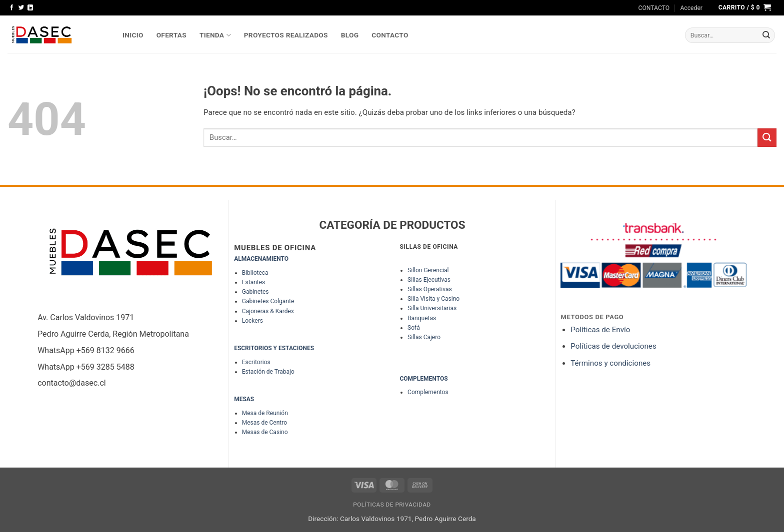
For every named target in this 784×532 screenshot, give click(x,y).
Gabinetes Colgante (268, 301)
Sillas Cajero (424, 337)
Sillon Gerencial (428, 270)
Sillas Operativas (430, 289)
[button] (691, 8)
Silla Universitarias (432, 308)
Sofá (414, 328)
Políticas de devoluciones (614, 346)
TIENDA (215, 35)
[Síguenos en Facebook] (12, 8)
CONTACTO (654, 8)
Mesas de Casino (265, 432)
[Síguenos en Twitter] (21, 8)
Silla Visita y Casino (433, 299)
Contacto (390, 35)
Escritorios (256, 362)
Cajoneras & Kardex (268, 311)
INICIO (133, 35)
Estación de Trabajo (268, 372)
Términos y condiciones (610, 363)
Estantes (254, 282)
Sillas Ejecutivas (429, 280)
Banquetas (422, 318)
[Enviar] (766, 35)
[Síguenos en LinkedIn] (30, 8)
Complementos (428, 392)
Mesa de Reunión (265, 413)
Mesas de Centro (264, 423)
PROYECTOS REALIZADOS (286, 35)
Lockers (252, 321)
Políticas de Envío (600, 330)
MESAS (244, 399)
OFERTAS (171, 35)
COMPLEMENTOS (423, 379)
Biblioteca (255, 273)
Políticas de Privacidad (392, 505)
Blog (350, 35)
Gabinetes (255, 292)
